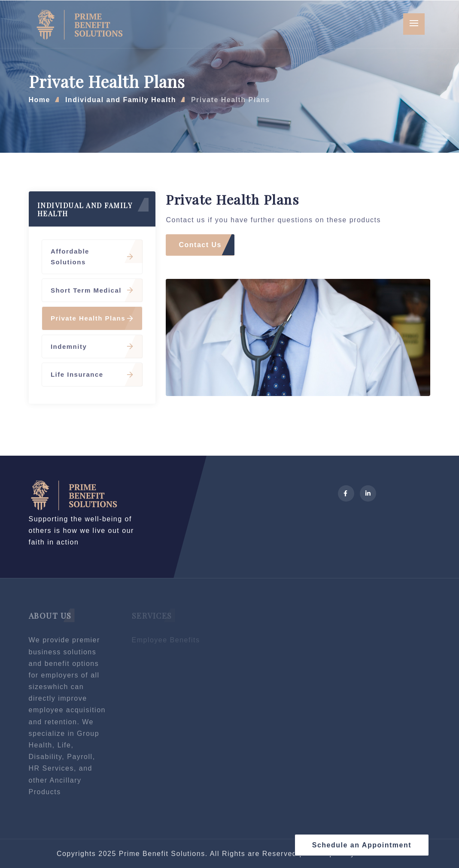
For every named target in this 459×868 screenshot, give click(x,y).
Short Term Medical (92, 290)
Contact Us (200, 245)
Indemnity (92, 346)
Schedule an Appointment (362, 845)
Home (40, 100)
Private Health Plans (231, 100)
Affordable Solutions (92, 257)
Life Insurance (92, 374)
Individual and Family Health (121, 100)
